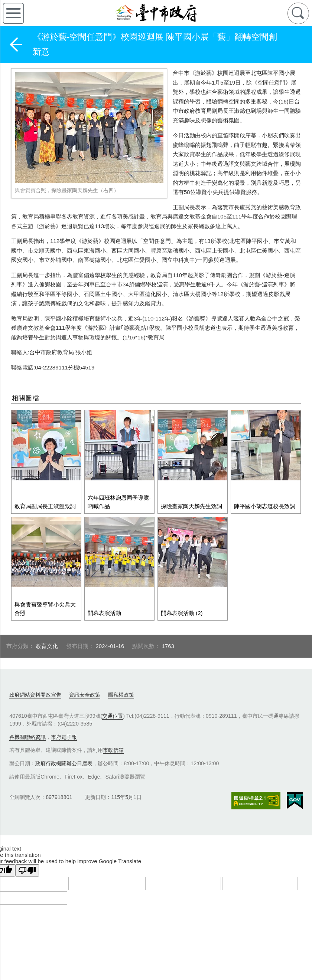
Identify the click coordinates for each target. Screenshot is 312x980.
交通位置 (113, 697)
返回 (16, 45)
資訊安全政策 (85, 676)
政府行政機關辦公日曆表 (64, 744)
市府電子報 (64, 718)
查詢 (298, 13)
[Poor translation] (27, 851)
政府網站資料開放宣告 (35, 676)
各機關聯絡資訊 (27, 718)
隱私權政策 (121, 676)
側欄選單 (13, 13)
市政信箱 (113, 731)
